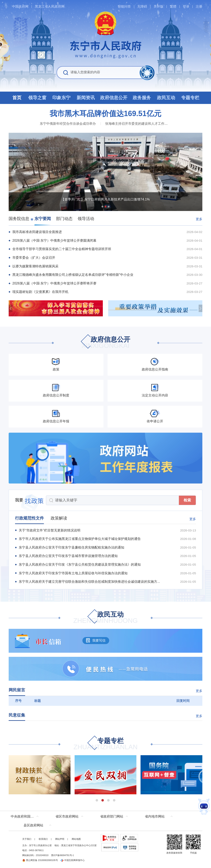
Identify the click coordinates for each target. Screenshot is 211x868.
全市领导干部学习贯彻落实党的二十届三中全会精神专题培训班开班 (62, 249)
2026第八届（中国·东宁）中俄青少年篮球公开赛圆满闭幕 (54, 241)
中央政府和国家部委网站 (26, 816)
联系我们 (43, 839)
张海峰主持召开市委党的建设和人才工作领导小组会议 (145, 124)
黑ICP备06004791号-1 (62, 855)
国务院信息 (19, 219)
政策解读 (59, 518)
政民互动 (106, 618)
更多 (199, 219)
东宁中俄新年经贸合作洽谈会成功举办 (68, 124)
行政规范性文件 (29, 518)
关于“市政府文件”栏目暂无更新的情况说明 (50, 530)
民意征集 (17, 715)
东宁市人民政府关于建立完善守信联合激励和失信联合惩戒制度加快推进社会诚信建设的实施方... (89, 582)
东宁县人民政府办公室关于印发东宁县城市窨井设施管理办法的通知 (68, 556)
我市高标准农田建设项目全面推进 (37, 232)
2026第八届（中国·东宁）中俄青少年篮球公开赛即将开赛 (54, 283)
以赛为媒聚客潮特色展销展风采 (35, 266)
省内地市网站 (155, 816)
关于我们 (27, 839)
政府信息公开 (105, 343)
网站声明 (60, 839)
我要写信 (96, 640)
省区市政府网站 (67, 816)
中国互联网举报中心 (73, 860)
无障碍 (142, 6)
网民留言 (17, 690)
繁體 (173, 6)
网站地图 (76, 839)
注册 (199, 6)
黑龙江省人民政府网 (50, 6)
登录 (186, 6)
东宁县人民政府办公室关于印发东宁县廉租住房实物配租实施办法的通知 (72, 547)
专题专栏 (105, 744)
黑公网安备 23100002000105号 (40, 860)
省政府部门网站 (112, 816)
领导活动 (86, 219)
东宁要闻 (43, 219)
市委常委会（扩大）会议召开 (34, 258)
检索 (187, 500)
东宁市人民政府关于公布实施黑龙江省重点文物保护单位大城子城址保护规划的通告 (80, 539)
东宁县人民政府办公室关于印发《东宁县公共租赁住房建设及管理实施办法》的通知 (80, 564)
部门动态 (64, 219)
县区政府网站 (33, 825)
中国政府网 (20, 6)
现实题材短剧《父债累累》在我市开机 (40, 292)
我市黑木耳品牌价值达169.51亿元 (105, 114)
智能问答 (124, 6)
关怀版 (158, 6)
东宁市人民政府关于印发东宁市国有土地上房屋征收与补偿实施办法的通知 (73, 573)
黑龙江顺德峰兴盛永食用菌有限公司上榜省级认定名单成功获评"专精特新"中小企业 (73, 275)
